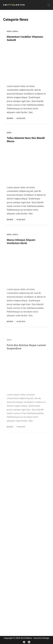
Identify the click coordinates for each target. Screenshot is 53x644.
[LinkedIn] (29, 642)
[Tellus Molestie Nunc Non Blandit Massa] (27, 172)
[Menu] (49, 5)
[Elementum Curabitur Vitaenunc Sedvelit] (27, 65)
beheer (10, 121)
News (9, 34)
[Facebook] (24, 642)
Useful (15, 34)
